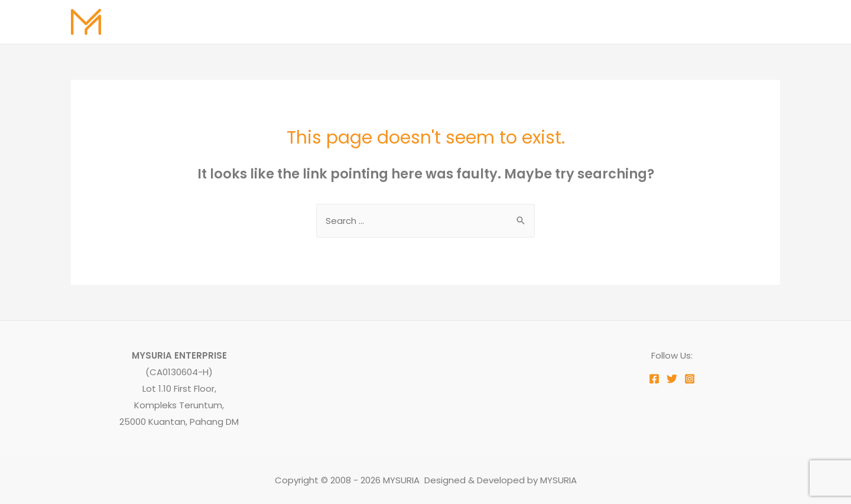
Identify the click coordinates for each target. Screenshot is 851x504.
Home (431, 22)
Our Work (616, 22)
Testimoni (678, 22)
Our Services (549, 22)
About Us (482, 22)
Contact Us (745, 22)
